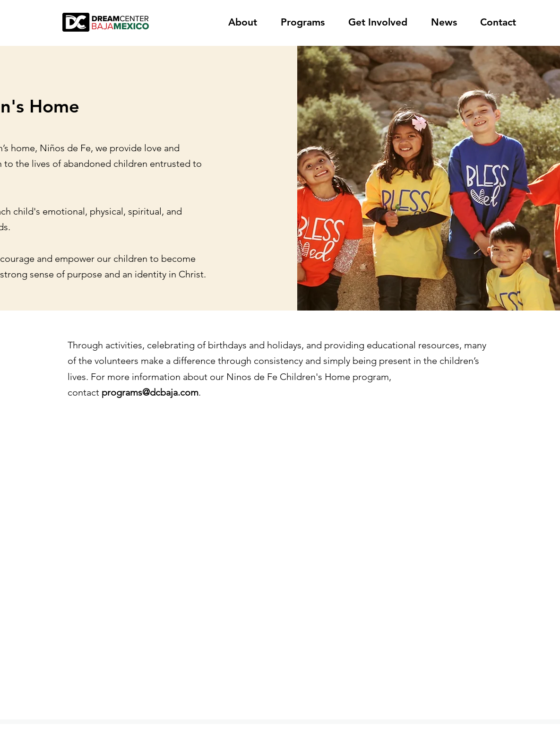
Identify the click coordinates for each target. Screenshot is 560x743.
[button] (247, 22)
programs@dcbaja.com (150, 392)
